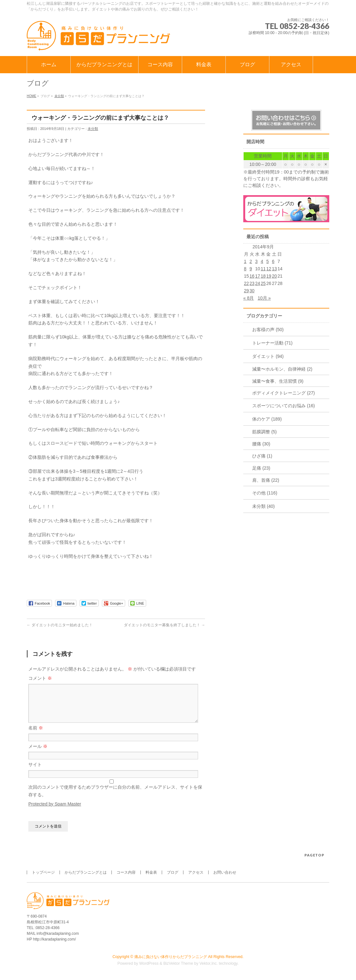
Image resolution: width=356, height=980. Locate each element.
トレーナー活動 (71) (272, 343)
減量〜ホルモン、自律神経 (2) (282, 369)
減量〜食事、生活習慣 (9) (278, 381)
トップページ (43, 873)
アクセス (196, 873)
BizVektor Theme (178, 964)
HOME (32, 96)
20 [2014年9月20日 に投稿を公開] (274, 276)
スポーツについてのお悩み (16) (284, 406)
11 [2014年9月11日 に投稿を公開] (263, 269)
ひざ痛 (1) (262, 456)
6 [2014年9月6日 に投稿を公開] (273, 261)
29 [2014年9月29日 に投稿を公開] (246, 291)
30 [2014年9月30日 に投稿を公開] (252, 291)
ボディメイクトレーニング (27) (284, 393)
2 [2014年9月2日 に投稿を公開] (251, 261)
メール (38, 754)
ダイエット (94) (268, 356)
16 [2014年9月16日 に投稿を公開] (252, 276)
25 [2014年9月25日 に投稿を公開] (263, 283)
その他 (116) (265, 493)
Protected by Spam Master (55, 812)
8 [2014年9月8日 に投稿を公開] (245, 269)
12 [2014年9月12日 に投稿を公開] (269, 269)
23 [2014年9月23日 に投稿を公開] (252, 283)
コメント (40, 678)
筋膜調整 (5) (264, 432)
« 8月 (249, 298)
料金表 (151, 873)
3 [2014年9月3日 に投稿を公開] (256, 261)
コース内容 (126, 873)
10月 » (264, 298)
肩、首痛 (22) (266, 480)
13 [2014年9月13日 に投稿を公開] (274, 269)
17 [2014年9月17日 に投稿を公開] (258, 276)
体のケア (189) (267, 419)
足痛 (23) (261, 468)
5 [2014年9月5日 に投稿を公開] (267, 261)
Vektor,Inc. (209, 964)
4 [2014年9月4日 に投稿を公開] (262, 261)
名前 (36, 735)
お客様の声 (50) (268, 330)
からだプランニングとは (86, 873)
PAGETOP (314, 855)
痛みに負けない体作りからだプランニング (171, 957)
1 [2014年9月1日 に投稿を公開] (245, 261)
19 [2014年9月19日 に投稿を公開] (269, 276)
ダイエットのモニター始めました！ (60, 625)
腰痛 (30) (261, 444)
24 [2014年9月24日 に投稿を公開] (258, 283)
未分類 (59, 96)
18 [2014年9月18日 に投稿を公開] (263, 276)
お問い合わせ (225, 873)
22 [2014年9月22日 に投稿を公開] (246, 283)
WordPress (149, 964)
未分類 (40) (263, 506)
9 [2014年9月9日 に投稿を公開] (251, 269)
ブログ (173, 873)
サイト (35, 772)
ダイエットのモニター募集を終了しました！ (164, 625)
